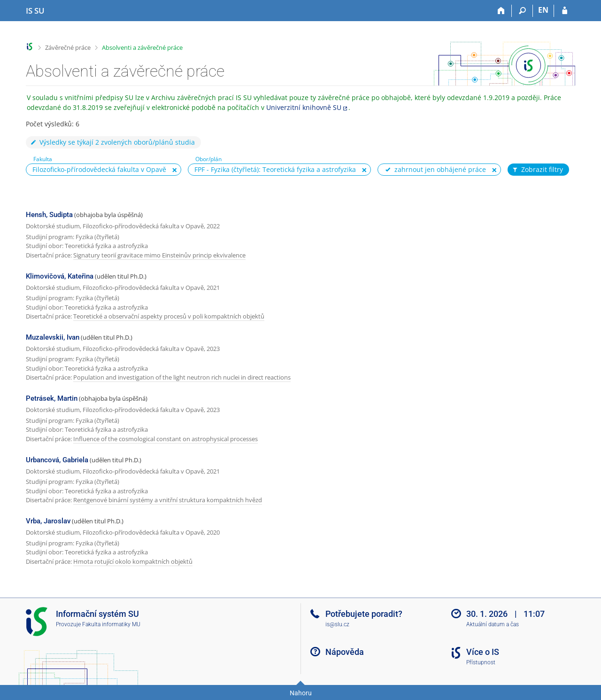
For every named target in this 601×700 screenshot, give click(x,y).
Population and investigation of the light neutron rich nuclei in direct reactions (182, 377)
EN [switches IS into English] (543, 10)
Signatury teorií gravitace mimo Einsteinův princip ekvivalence (159, 255)
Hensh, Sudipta (49, 215)
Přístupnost (481, 662)
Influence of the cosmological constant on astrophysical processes (166, 439)
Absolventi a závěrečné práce (142, 47)
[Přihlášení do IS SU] (565, 11)
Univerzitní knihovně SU (304, 107)
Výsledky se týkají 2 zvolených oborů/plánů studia (112, 142)
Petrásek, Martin (52, 398)
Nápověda (345, 652)
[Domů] (501, 11)
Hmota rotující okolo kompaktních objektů (133, 561)
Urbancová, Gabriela (57, 460)
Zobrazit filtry (537, 170)
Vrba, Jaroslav (48, 521)
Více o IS (483, 652)
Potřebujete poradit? (364, 614)
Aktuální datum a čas (493, 624)
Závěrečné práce (68, 47)
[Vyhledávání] (522, 11)
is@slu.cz (337, 624)
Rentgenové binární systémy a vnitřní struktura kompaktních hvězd (168, 500)
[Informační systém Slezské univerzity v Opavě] (35, 11)
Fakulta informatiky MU (111, 624)
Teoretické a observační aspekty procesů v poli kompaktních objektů (169, 316)
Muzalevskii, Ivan (53, 337)
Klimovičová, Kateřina (60, 276)
